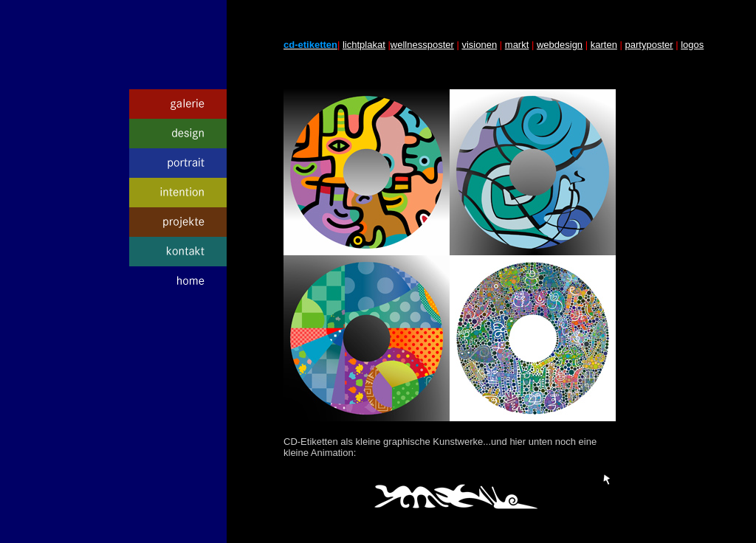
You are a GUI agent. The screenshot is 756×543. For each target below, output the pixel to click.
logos (692, 45)
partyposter (649, 45)
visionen (479, 45)
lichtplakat (364, 45)
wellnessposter (422, 45)
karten (604, 45)
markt (517, 45)
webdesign (560, 45)
